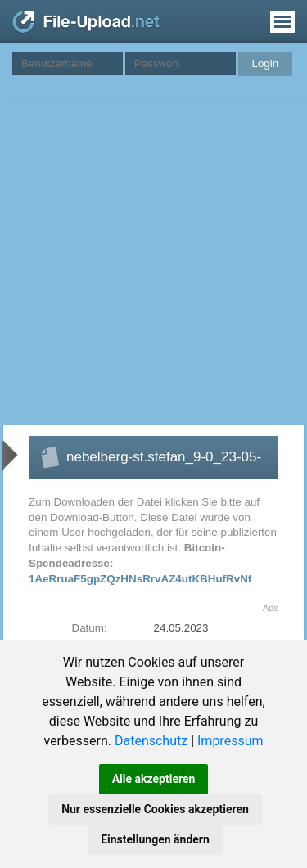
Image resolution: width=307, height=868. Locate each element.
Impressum (230, 741)
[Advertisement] (153, 264)
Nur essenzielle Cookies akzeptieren (155, 809)
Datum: (90, 628)
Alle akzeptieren (154, 779)
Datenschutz (151, 741)
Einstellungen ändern (155, 839)
